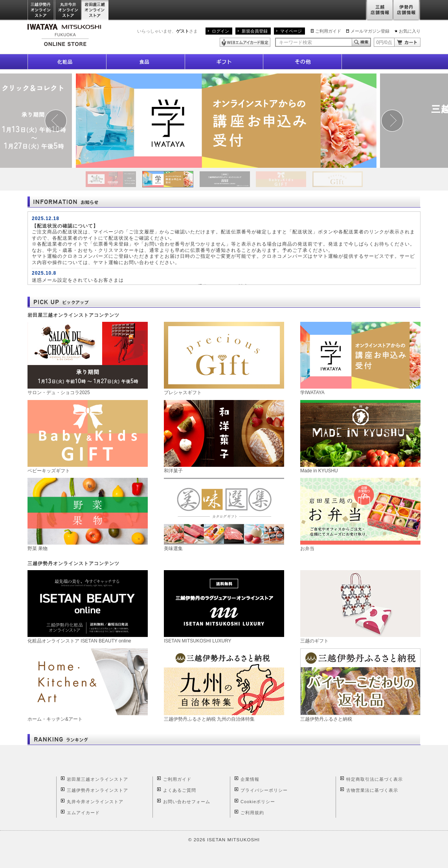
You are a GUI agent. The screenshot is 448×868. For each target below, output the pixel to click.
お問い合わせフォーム (187, 802)
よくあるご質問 (180, 790)
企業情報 (250, 779)
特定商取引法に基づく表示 (375, 779)
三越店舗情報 (379, 10)
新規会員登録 (255, 31)
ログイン (220, 31)
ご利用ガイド (328, 31)
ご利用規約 (252, 813)
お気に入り (410, 31)
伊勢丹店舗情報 (407, 10)
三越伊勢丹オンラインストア (41, 10)
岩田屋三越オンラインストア (95, 10)
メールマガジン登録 (370, 31)
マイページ (291, 31)
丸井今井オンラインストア (68, 10)
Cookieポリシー (258, 802)
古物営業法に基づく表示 (372, 790)
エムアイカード (83, 813)
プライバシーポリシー (264, 790)
